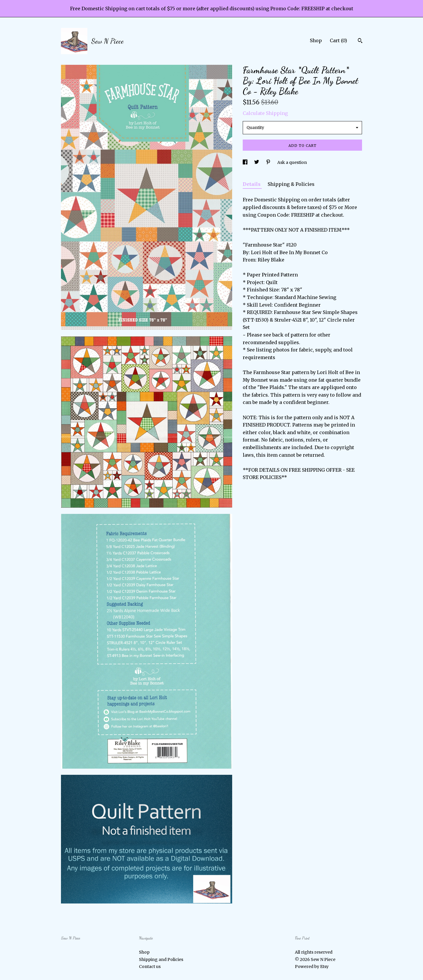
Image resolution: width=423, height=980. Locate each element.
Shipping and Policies (161, 959)
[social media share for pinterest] (269, 162)
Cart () (338, 40)
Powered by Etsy (312, 967)
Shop (316, 40)
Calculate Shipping (265, 113)
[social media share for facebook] (246, 162)
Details (252, 184)
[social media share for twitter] (257, 162)
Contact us (150, 967)
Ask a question (292, 162)
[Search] (360, 41)
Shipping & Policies (291, 184)
